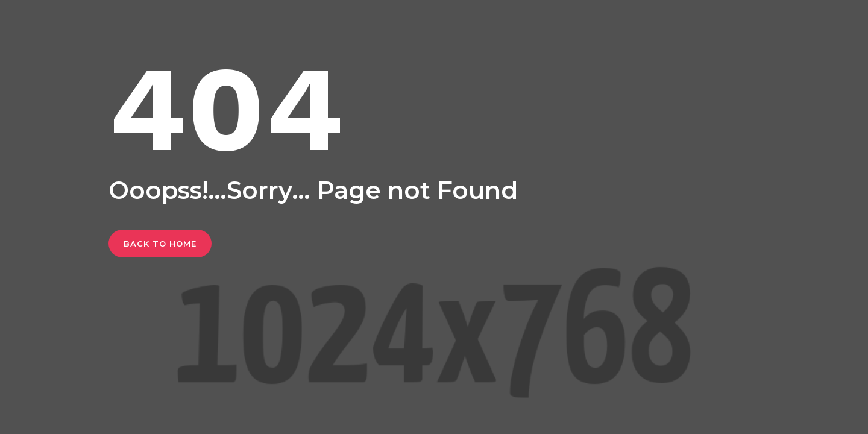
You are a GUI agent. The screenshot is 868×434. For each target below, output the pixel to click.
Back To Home (160, 244)
